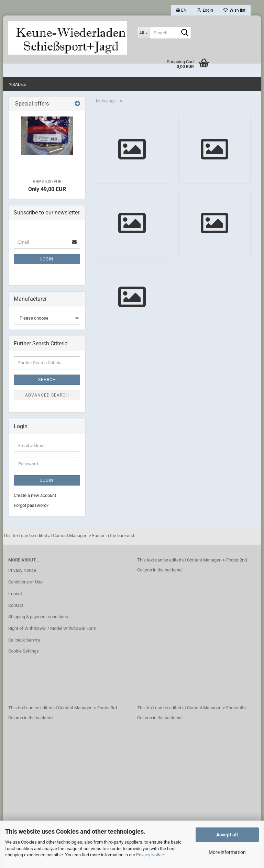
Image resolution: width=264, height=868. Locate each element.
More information (227, 852)
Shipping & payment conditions (38, 617)
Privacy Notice (150, 855)
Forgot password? (31, 505)
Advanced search (47, 395)
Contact (16, 605)
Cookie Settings (24, 651)
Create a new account (35, 495)
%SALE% (18, 84)
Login (47, 259)
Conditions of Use (25, 582)
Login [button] (205, 10)
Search (47, 380)
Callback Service (24, 640)
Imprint (15, 594)
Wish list (234, 10)
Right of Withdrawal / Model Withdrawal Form (52, 628)
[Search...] (143, 33)
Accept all (227, 835)
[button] (181, 10)
